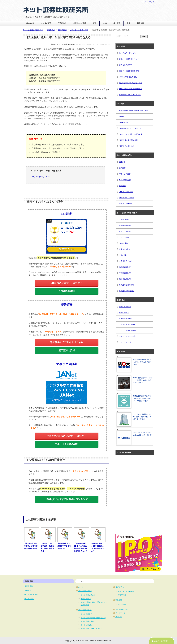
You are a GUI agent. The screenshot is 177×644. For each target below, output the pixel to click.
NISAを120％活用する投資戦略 (131, 134)
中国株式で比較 (125, 273)
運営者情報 (29, 586)
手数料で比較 (124, 220)
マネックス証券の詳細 (67, 444)
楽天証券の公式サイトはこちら (67, 342)
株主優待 (117, 23)
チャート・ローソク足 (127, 336)
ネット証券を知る (85, 610)
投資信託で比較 (125, 279)
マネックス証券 (125, 174)
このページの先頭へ (162, 641)
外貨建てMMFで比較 (127, 291)
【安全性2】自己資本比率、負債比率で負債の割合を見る (48, 546)
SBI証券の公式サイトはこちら (67, 283)
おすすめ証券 (46, 23)
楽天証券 (122, 168)
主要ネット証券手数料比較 (129, 71)
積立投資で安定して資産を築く (131, 83)
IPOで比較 (123, 255)
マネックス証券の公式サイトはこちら (67, 436)
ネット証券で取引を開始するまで (93, 618)
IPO (95, 23)
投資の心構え (124, 313)
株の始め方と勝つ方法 (127, 53)
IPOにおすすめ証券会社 (128, 77)
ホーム (81, 587)
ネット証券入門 (86, 614)
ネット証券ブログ (122, 609)
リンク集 (119, 617)
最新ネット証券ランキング (129, 59)
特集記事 (119, 600)
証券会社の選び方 (126, 65)
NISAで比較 (123, 243)
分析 (129, 23)
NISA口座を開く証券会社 (128, 140)
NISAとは (123, 116)
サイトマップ (29, 599)
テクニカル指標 (125, 342)
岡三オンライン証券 (127, 198)
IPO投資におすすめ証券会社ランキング (67, 499)
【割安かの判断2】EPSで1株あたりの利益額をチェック (98, 546)
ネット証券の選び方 (88, 595)
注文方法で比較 (125, 249)
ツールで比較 (124, 237)
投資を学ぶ (119, 587)
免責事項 (28, 590)
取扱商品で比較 (125, 226)
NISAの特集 (122, 605)
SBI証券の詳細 (67, 291)
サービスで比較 (125, 231)
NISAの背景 (123, 122)
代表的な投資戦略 (126, 319)
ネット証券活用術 (87, 621)
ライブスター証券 (126, 204)
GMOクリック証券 (126, 192)
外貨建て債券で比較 (127, 285)
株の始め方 (30, 23)
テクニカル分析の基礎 (127, 330)
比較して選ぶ (86, 599)
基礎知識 (140, 23)
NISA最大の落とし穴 (127, 146)
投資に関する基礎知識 (126, 592)
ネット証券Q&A (86, 625)
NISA (105, 23)
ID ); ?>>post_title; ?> (41, 176)
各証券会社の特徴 (80, 23)
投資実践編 (122, 595)
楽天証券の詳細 (67, 351)
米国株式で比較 (125, 267)
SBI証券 (122, 162)
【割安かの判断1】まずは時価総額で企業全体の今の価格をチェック (81, 546)
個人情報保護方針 (31, 595)
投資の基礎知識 (125, 307)
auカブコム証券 (125, 180)
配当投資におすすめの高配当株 (131, 89)
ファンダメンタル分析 (127, 324)
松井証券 (122, 186)
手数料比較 (62, 23)
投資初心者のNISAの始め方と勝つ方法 (133, 111)
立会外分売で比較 (126, 261)
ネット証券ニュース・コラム (91, 629)
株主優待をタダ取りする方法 (130, 95)
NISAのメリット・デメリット (130, 128)
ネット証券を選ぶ (85, 591)
